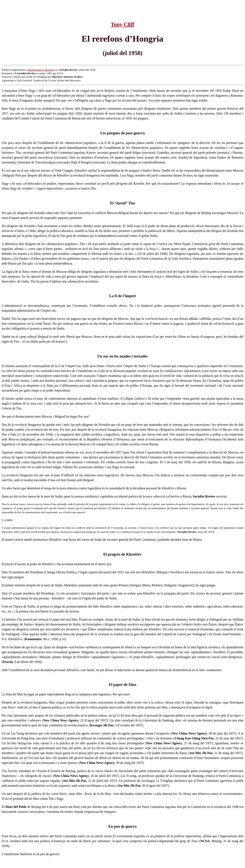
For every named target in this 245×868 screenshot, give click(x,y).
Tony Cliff (122, 24)
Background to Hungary (41, 70)
